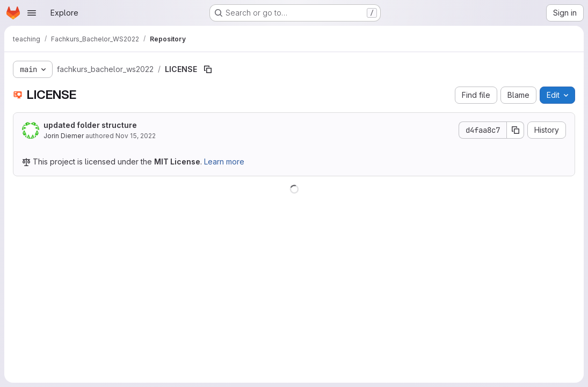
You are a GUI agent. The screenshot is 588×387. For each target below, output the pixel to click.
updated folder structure (90, 125)
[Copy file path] (208, 69)
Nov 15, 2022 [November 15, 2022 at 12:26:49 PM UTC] (136, 136)
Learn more (224, 162)
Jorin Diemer (64, 136)
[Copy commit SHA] (516, 130)
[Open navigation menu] (32, 13)
